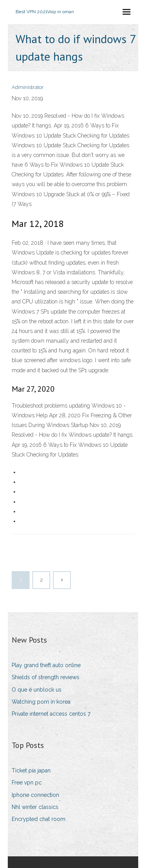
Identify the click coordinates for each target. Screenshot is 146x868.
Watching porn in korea (41, 702)
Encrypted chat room (39, 819)
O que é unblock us (37, 690)
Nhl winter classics (35, 807)
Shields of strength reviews (46, 677)
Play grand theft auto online (46, 665)
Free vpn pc (27, 783)
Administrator (28, 87)
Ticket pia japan (31, 770)
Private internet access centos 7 (51, 714)
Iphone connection (35, 795)
